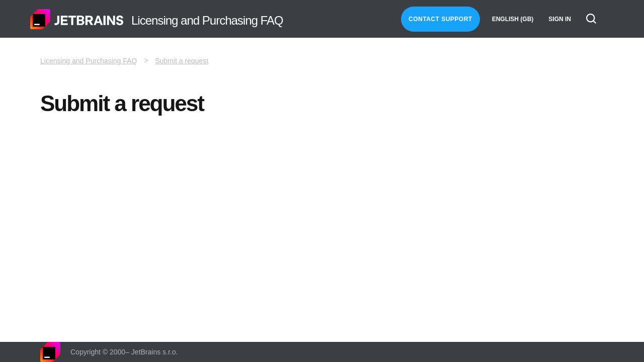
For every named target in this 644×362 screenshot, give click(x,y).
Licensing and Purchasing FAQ (89, 61)
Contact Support (440, 19)
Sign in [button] (560, 19)
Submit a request (182, 61)
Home (77, 19)
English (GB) (513, 19)
